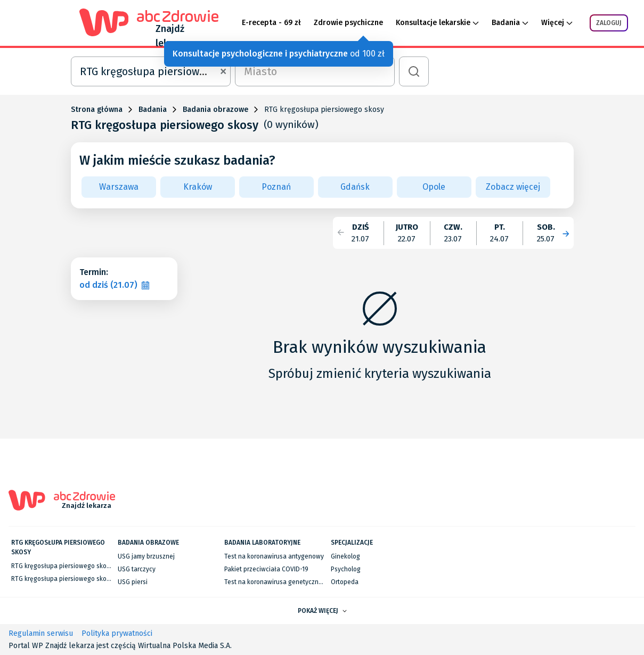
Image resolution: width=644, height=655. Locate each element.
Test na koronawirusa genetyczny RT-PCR (284, 582)
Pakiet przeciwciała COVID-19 (266, 569)
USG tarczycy (137, 569)
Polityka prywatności (117, 633)
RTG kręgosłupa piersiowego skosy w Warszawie (82, 566)
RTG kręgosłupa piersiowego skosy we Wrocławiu (83, 579)
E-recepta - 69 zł (271, 23)
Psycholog (346, 569)
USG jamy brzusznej (146, 556)
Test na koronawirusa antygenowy (274, 556)
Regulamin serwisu (41, 633)
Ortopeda (345, 582)
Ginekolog (345, 556)
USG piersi (133, 582)
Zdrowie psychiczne (348, 23)
